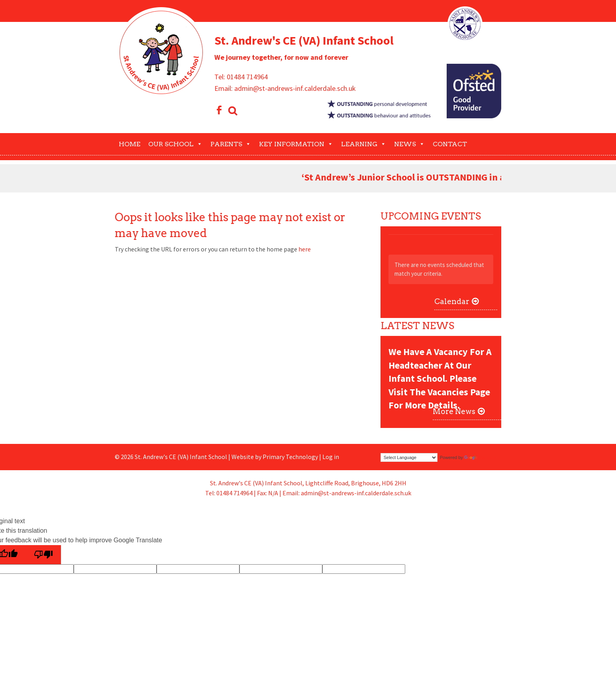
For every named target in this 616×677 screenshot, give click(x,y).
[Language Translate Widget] (409, 457)
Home (129, 144)
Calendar (452, 301)
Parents (231, 144)
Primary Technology (290, 457)
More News (454, 411)
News (409, 144)
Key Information (296, 144)
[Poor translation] (43, 555)
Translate (480, 457)
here (305, 249)
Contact (450, 144)
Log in (331, 457)
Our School (175, 144)
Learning (364, 144)
